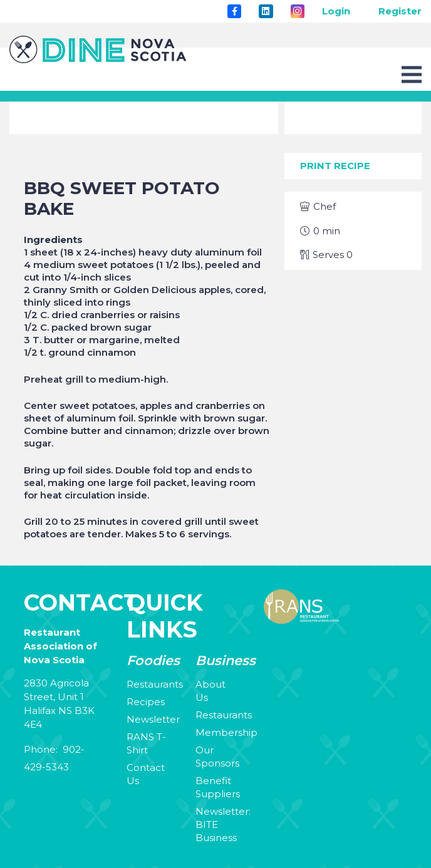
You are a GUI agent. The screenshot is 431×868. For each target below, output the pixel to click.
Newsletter (153, 719)
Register (400, 11)
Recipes (146, 702)
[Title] (234, 11)
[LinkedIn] (266, 11)
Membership (226, 732)
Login (336, 11)
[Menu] (412, 75)
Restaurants (155, 684)
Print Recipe (335, 166)
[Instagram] (298, 11)
